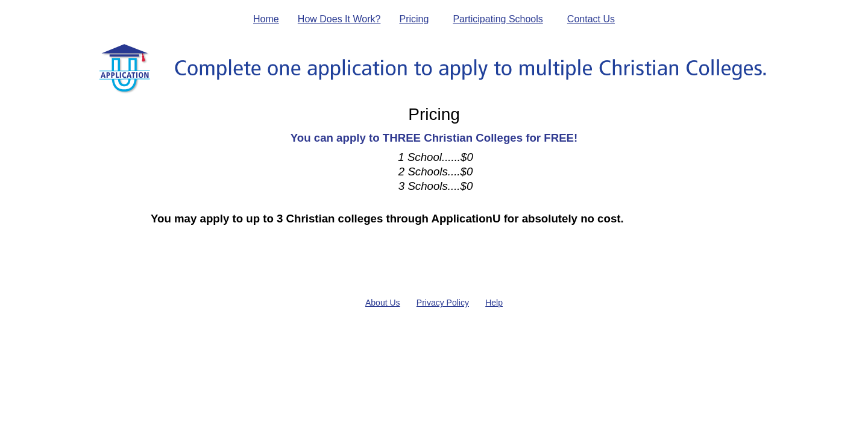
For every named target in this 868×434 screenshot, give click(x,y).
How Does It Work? (339, 19)
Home (266, 19)
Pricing (414, 19)
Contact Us (591, 19)
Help (494, 303)
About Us (383, 303)
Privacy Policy (443, 303)
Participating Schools (498, 19)
